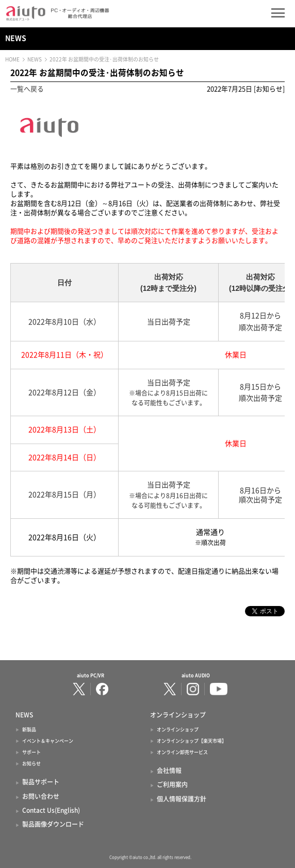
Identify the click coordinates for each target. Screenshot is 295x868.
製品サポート (41, 782)
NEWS (16, 38)
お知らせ (31, 764)
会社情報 (169, 771)
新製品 (29, 730)
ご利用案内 (172, 784)
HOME (12, 59)
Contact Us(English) (51, 810)
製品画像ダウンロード (53, 824)
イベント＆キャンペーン (48, 741)
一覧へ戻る (27, 89)
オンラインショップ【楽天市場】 (192, 741)
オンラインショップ (178, 730)
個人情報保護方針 (182, 799)
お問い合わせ (41, 796)
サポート (31, 752)
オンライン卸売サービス (182, 752)
